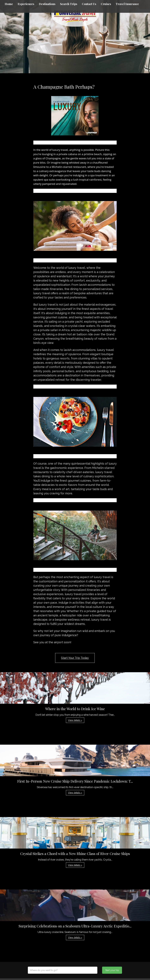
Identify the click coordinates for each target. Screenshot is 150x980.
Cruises (106, 4)
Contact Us (89, 4)
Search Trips (69, 4)
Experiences (26, 4)
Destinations (47, 4)
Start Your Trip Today (75, 658)
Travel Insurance (127, 4)
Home (9, 4)
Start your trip (112, 970)
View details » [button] (75, 720)
